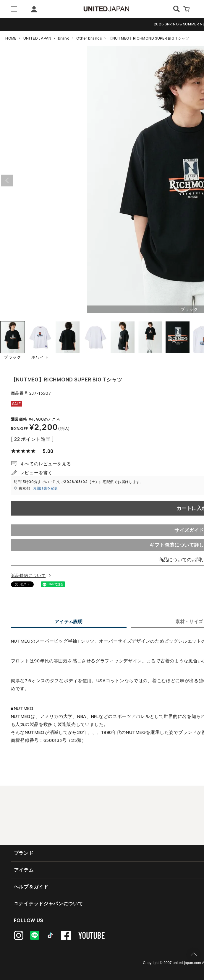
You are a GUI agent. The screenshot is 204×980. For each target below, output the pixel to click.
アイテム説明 (69, 622)
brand (64, 38)
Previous (7, 181)
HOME (11, 38)
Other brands (89, 38)
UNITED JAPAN (37, 38)
